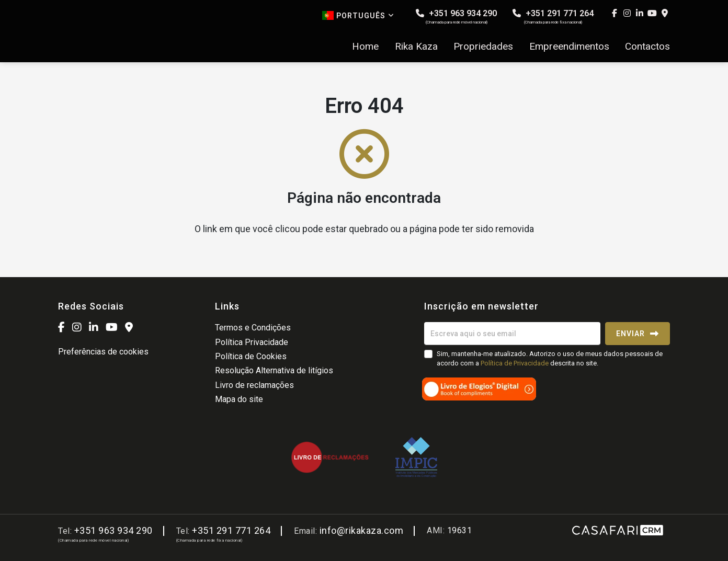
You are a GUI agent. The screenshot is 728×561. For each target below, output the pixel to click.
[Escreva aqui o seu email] (512, 334)
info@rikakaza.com (362, 530)
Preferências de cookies (103, 352)
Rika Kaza (416, 47)
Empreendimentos (569, 47)
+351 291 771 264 (553, 16)
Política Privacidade (252, 342)
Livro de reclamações (254, 385)
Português (358, 15)
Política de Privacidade (515, 363)
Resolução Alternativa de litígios (274, 370)
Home (365, 47)
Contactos (647, 47)
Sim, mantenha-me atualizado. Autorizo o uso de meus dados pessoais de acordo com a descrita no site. (550, 358)
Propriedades (483, 47)
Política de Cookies (251, 356)
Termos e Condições (253, 328)
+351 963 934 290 (456, 16)
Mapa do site (239, 399)
